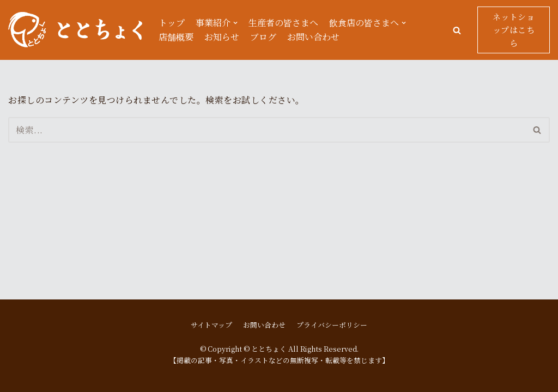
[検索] (267, 130)
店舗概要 (176, 37)
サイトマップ (211, 325)
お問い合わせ (313, 37)
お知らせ (222, 37)
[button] (457, 30)
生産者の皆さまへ (283, 23)
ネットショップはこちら (514, 30)
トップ (172, 23)
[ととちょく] (75, 30)
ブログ (263, 37)
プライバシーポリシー (332, 325)
